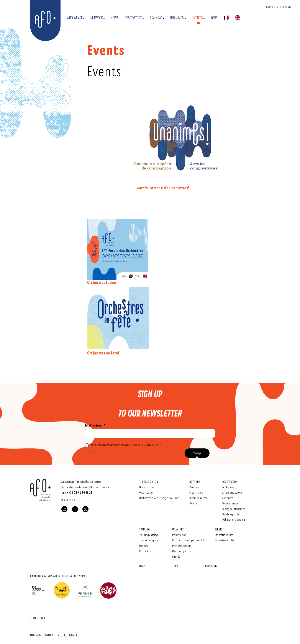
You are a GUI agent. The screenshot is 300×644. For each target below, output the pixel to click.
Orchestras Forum (102, 282)
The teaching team (150, 540)
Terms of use (38, 618)
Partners (194, 503)
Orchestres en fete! (103, 353)
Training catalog (148, 535)
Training (156, 18)
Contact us (145, 551)
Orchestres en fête (224, 540)
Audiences (228, 498)
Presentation (179, 535)
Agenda (176, 556)
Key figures (228, 487)
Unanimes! (177, 18)
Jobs (214, 18)
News (115, 18)
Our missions (147, 487)
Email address (95, 425)
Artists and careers (232, 492)
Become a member (200, 498)
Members (194, 487)
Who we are (75, 18)
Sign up (197, 453)
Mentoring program (183, 551)
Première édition (181, 546)
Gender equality (231, 514)
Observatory (133, 18)
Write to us (68, 500)
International (197, 492)
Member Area (284, 7)
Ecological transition (234, 509)
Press (270, 7)
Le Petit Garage (69, 635)
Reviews (143, 546)
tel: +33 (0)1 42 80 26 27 (77, 492)
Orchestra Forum (224, 535)
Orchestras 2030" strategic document (160, 498)
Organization (147, 492)
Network (97, 18)
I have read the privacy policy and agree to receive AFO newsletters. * (123, 445)
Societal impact (231, 503)
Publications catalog (234, 520)
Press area (211, 566)
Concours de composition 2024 (189, 540)
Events (198, 18)
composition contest (161, 188)
